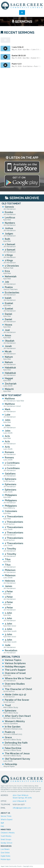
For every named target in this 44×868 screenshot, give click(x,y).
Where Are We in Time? (18, 678)
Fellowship (11, 764)
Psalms (9, 287)
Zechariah (11, 384)
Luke (8, 415)
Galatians (10, 474)
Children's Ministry (8, 833)
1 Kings (9, 255)
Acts (7, 436)
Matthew (10, 399)
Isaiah (8, 298)
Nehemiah (11, 276)
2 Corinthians (12, 468)
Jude (8, 645)
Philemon (10, 570)
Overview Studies (15, 684)
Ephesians (11, 479)
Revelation (11, 650)
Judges (9, 234)
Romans (9, 452)
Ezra (7, 271)
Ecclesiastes (12, 293)
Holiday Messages (15, 667)
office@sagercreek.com (22, 808)
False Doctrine (13, 748)
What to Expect (7, 820)
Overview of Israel (15, 673)
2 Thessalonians (14, 533)
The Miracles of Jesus (17, 753)
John (8, 420)
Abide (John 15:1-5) (15, 695)
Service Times (6, 816)
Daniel (8, 314)
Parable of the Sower (17, 700)
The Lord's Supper (15, 670)
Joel (7, 330)
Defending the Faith (16, 743)
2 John (8, 624)
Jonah (8, 346)
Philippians (11, 495)
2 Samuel (10, 250)
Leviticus (10, 218)
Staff (2, 823)
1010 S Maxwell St (19, 801)
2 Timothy (11, 554)
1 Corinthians (12, 463)
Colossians (11, 511)
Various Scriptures (15, 663)
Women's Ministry (15, 721)
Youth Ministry (6, 836)
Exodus (9, 212)
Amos (8, 335)
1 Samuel (10, 244)
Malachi (9, 389)
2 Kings (9, 260)
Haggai (9, 378)
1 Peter (9, 592)
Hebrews (10, 581)
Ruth (7, 239)
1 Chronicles (12, 266)
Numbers (10, 223)
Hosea (8, 325)
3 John (8, 634)
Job (7, 282)
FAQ (2, 826)
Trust (8, 705)
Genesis (9, 207)
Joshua (9, 228)
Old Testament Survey (17, 759)
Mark (8, 409)
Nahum (9, 357)
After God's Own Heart (18, 716)
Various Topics (13, 660)
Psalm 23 (10, 732)
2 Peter (9, 602)
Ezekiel (9, 303)
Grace (8, 737)
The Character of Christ (18, 689)
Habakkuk (10, 368)
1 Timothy (10, 549)
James (9, 586)
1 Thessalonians (14, 516)
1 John (8, 613)
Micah (8, 352)
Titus (8, 559)
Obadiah (10, 341)
